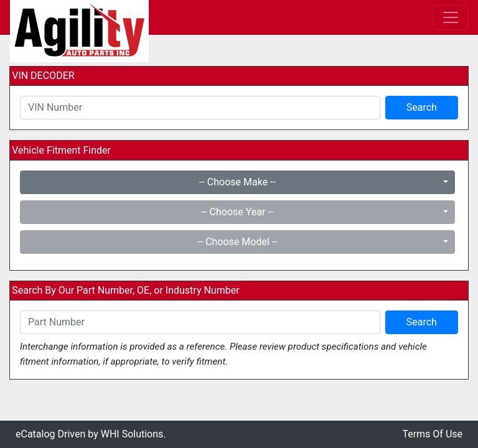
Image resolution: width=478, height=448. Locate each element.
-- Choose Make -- (237, 182)
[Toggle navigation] (451, 17)
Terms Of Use (432, 434)
